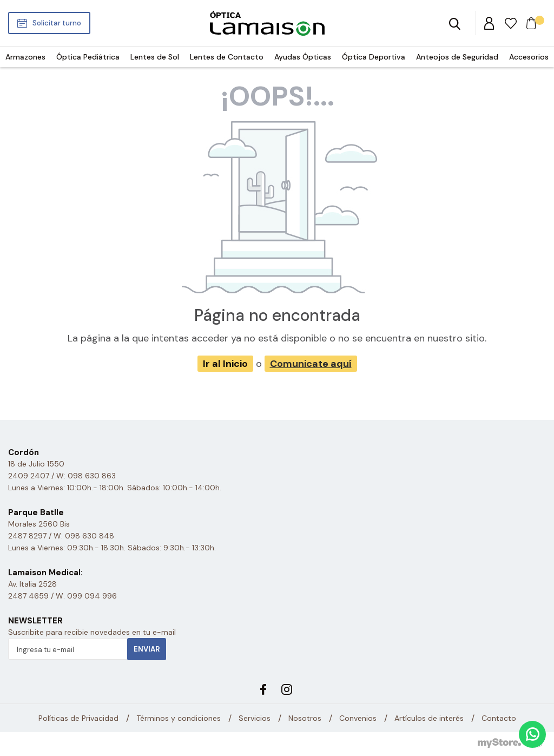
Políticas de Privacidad (78, 718)
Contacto (499, 718)
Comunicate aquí (311, 364)
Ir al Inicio (225, 364)
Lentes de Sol (155, 57)
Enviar (147, 649)
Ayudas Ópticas (303, 57)
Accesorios (529, 57)
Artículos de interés (429, 718)
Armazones (25, 57)
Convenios (358, 718)
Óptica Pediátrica (88, 57)
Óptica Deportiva (374, 57)
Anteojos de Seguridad (457, 57)
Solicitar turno (57, 23)
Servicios (255, 718)
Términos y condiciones (179, 718)
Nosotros (305, 718)
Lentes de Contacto (227, 57)
